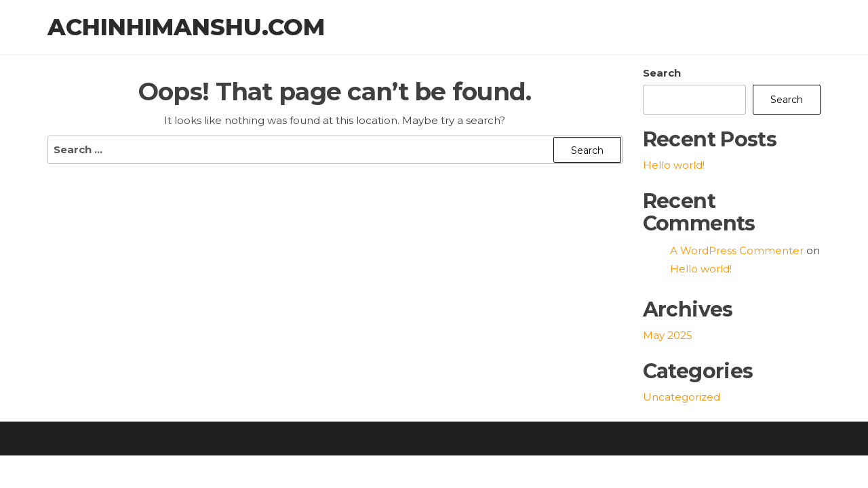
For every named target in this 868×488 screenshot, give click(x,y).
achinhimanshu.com (186, 27)
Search (662, 73)
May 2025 (668, 335)
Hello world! (674, 165)
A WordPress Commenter (737, 250)
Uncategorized (682, 397)
